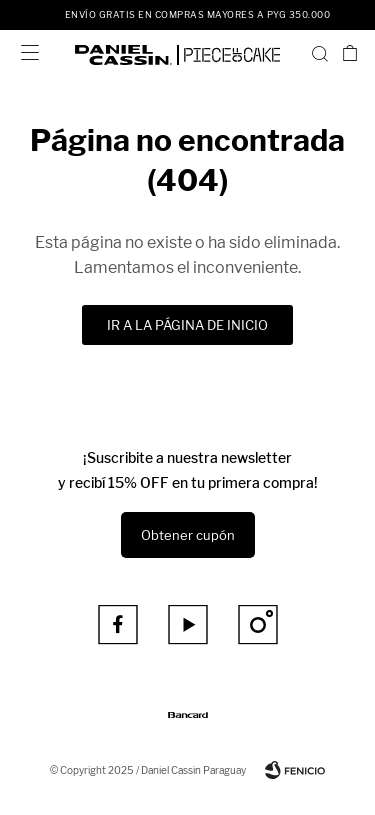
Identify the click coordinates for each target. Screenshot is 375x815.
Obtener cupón (188, 535)
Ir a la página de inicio (187, 325)
